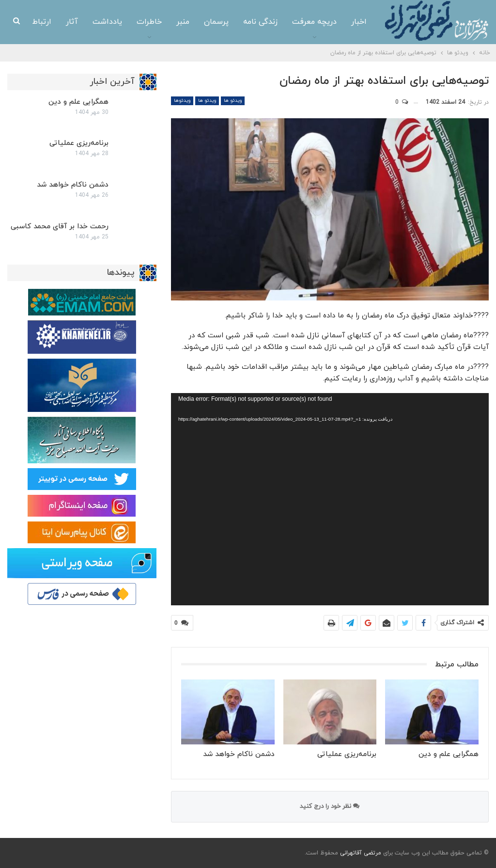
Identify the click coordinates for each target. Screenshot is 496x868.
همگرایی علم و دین (78, 102)
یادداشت (82, 22)
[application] (330, 499)
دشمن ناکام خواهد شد (73, 185)
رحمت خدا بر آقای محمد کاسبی (60, 227)
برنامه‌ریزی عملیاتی (79, 143)
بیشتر (42, 22)
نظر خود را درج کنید (330, 806)
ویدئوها (182, 101)
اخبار (333, 22)
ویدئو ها (233, 101)
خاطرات (124, 22)
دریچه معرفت (289, 22)
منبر (157, 22)
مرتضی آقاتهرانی (361, 853)
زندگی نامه (235, 22)
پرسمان (191, 22)
